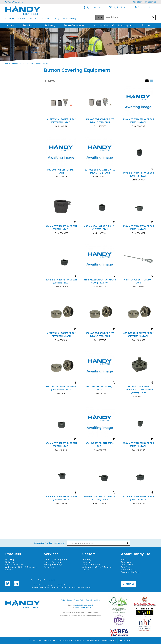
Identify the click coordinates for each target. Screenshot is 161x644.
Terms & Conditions (93, 600)
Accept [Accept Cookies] (125, 640)
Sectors (34, 19)
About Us (10, 19)
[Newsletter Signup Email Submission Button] (128, 543)
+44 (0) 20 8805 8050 (83, 607)
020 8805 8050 (14, 2)
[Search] (127, 17)
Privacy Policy (79, 600)
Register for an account (46, 580)
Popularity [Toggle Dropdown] (50, 81)
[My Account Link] (93, 8)
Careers (69, 600)
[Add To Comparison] (152, 169)
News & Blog (70, 19)
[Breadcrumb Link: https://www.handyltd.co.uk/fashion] (15, 63)
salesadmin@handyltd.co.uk (83, 605)
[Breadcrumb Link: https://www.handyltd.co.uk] (7, 63)
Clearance (46, 19)
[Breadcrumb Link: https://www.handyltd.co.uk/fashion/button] (23, 63)
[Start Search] (153, 17)
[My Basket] (119, 8)
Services (22, 19)
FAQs (57, 19)
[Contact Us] (145, 8)
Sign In (33, 580)
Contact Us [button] (129, 584)
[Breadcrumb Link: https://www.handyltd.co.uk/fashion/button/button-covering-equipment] (38, 63)
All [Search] (99, 17)
